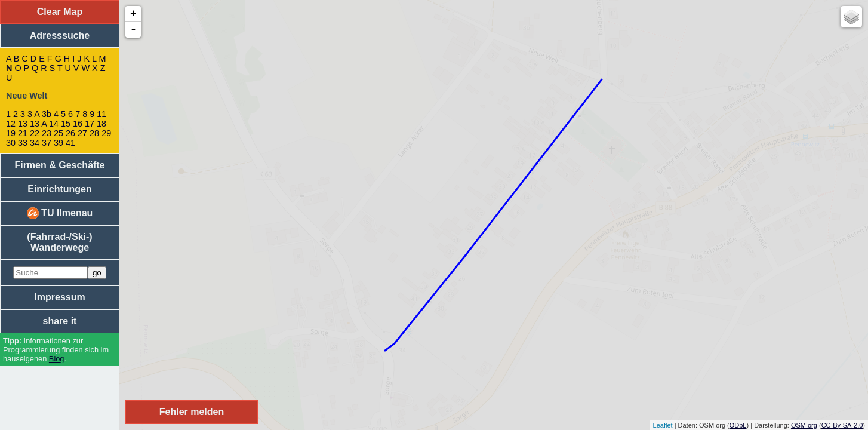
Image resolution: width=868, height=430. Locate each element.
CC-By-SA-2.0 (842, 425)
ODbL (738, 425)
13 (23, 124)
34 (35, 143)
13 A (38, 124)
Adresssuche (60, 36)
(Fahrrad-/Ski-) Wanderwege (59, 242)
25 (59, 133)
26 (70, 133)
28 (94, 133)
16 (78, 124)
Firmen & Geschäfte (59, 165)
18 (101, 124)
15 (66, 124)
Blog (57, 359)
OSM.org (804, 425)
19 (11, 133)
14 (54, 124)
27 (82, 133)
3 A (33, 114)
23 (47, 133)
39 (59, 143)
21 (23, 133)
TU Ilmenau (60, 213)
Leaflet (663, 425)
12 (11, 124)
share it (60, 321)
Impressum (59, 297)
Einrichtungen (60, 189)
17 (90, 124)
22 (35, 133)
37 (47, 143)
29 (106, 133)
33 (23, 143)
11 (101, 114)
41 (70, 143)
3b (47, 114)
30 (11, 143)
